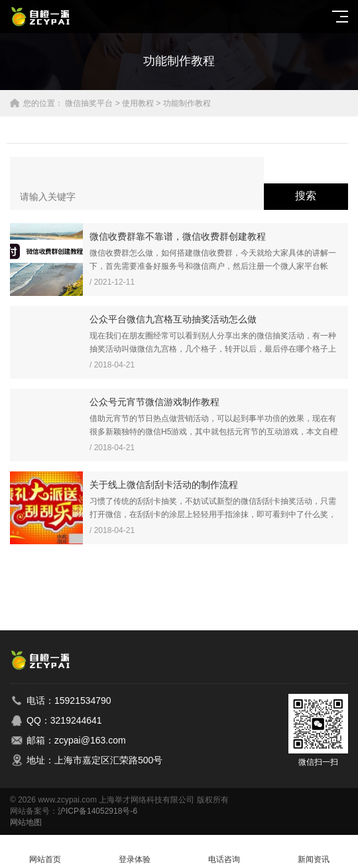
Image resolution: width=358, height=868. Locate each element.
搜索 (306, 196)
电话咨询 (224, 852)
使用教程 (138, 103)
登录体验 (134, 852)
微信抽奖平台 (89, 103)
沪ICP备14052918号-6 (97, 811)
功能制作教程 (187, 103)
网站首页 (45, 852)
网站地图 (26, 822)
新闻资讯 (313, 852)
